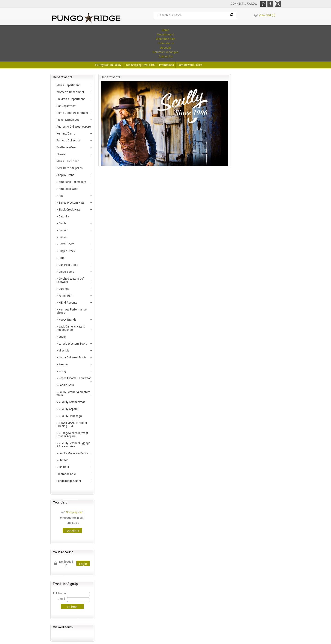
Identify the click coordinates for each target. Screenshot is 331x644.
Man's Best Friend (68, 161)
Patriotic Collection (69, 141)
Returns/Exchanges (165, 52)
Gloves (61, 154)
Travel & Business (68, 120)
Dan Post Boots (68, 265)
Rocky (62, 371)
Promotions (167, 65)
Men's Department (68, 85)
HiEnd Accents (68, 303)
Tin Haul (64, 467)
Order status (166, 43)
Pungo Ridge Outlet (69, 481)
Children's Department (71, 99)
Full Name (59, 593)
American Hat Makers (72, 182)
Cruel (62, 258)
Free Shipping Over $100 (140, 65)
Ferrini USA (65, 296)
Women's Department (70, 92)
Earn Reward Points (190, 65)
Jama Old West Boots (73, 357)
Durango (64, 289)
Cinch (62, 223)
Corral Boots (66, 244)
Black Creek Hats (69, 210)
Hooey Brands (67, 320)
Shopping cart (75, 512)
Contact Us (166, 56)
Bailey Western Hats (72, 203)
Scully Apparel (69, 409)
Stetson (63, 460)
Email (61, 599)
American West (68, 189)
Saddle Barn (66, 385)
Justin (63, 337)
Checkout (72, 531)
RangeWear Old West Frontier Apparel (72, 435)
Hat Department (66, 106)
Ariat (62, 196)
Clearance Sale (166, 39)
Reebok (63, 364)
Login (83, 564)
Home (165, 30)
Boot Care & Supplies (70, 168)
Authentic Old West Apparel (74, 127)
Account (165, 48)
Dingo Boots (66, 272)
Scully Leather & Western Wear (73, 394)
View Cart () (267, 15)
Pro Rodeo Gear (66, 147)
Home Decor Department (72, 113)
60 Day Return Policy (108, 65)
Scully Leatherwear (73, 402)
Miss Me (64, 351)
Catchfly (64, 217)
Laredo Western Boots (73, 344)
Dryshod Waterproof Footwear (70, 280)
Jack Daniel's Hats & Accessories (71, 328)
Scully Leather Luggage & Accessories (73, 445)
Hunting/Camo (66, 134)
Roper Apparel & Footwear (75, 378)
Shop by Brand (65, 175)
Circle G (63, 230)
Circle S (63, 237)
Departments (166, 35)
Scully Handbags (71, 416)
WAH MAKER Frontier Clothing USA (72, 424)
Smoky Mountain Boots (73, 453)
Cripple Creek (67, 251)
